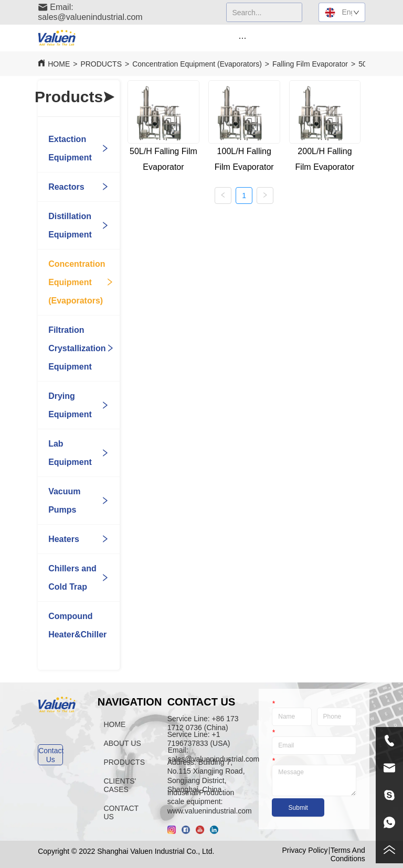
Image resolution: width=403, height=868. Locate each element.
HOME (59, 64)
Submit (298, 808)
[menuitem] (242, 38)
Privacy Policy (305, 850)
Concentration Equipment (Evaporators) (197, 64)
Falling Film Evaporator (310, 64)
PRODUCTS (101, 64)
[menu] (242, 38)
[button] (242, 38)
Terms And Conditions (348, 854)
